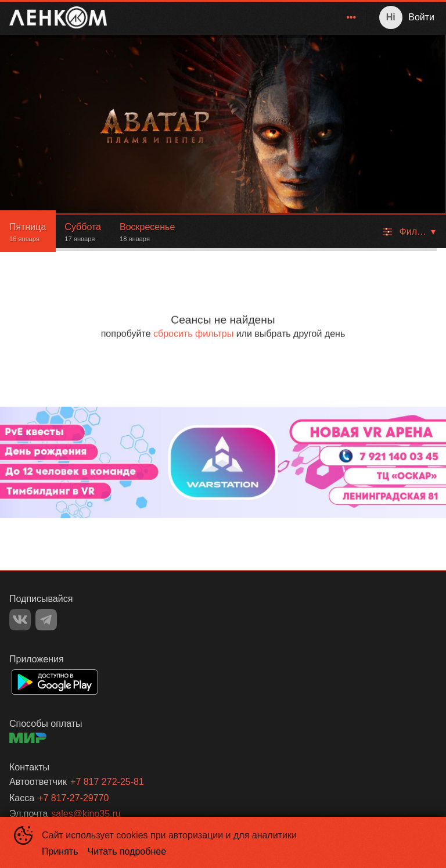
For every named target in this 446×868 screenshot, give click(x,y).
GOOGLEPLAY (55, 682)
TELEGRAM (46, 620)
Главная (227, 17)
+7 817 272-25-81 (107, 782)
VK (20, 620)
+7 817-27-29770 (73, 798)
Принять (60, 851)
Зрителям (329, 17)
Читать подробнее (127, 851)
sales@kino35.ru (86, 814)
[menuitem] (227, 17)
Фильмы (277, 17)
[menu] (239, 17)
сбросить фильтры (193, 334)
